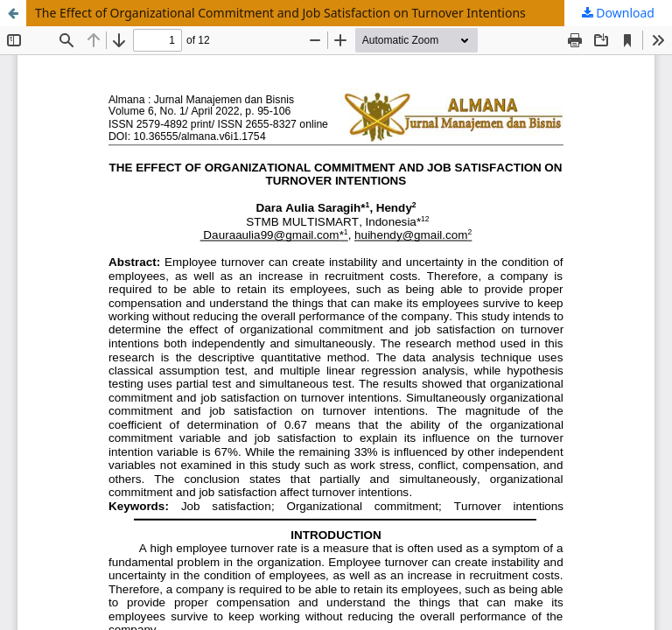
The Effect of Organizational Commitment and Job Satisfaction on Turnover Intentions (280, 13)
